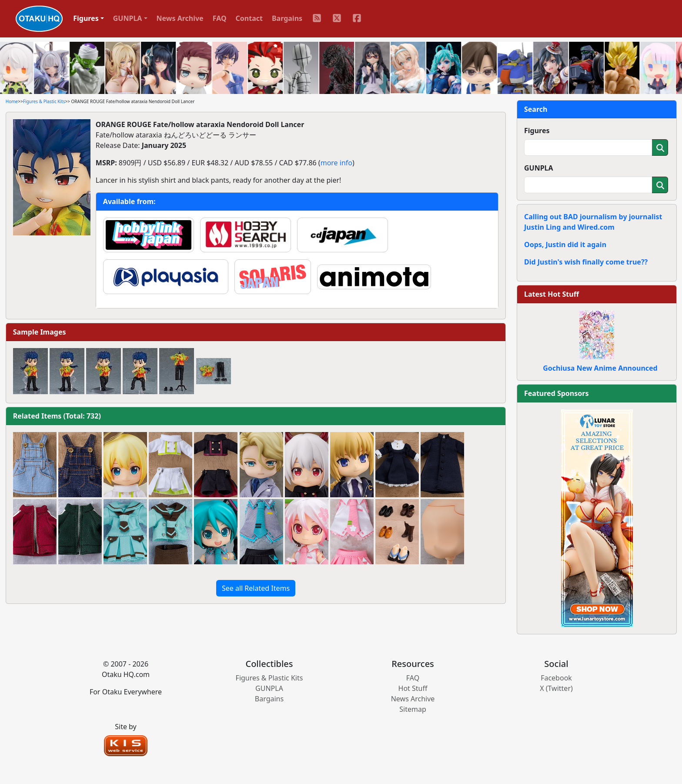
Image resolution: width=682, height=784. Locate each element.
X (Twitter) (556, 688)
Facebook (556, 678)
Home (12, 101)
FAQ (220, 18)
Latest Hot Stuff (552, 294)
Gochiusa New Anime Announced (600, 368)
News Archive (180, 18)
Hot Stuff (413, 688)
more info (336, 163)
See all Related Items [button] (256, 588)
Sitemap (413, 709)
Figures (537, 131)
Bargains (287, 18)
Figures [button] (86, 18)
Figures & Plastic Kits (44, 101)
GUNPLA (539, 168)
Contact (249, 18)
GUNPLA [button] (128, 18)
